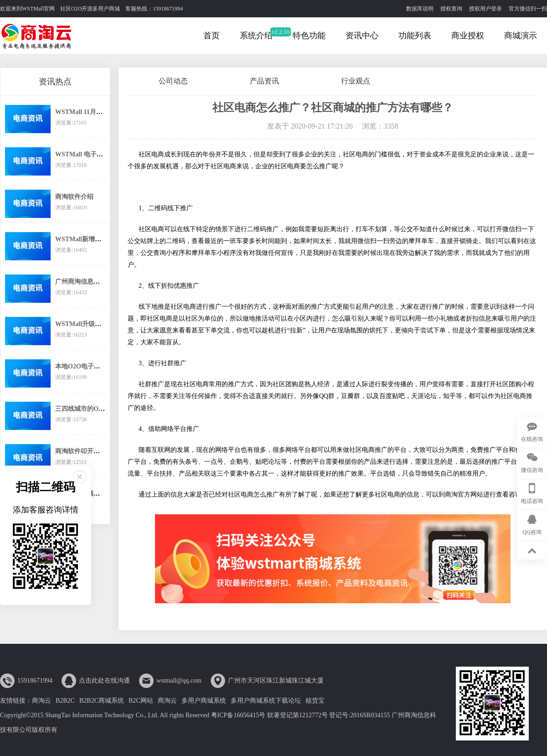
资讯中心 (362, 36)
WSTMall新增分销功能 (88, 239)
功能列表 (415, 36)
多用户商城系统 (204, 701)
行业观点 (356, 81)
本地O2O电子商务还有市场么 (97, 366)
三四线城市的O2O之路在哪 (94, 409)
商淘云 (41, 701)
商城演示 (521, 36)
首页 (212, 36)
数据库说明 (420, 9)
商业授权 (468, 36)
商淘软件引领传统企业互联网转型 (103, 494)
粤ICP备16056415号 (238, 715)
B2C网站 (141, 701)
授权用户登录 (485, 9)
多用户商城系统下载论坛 (266, 701)
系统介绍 (256, 36)
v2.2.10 (281, 32)
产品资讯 (264, 81)
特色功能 (309, 36)
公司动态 (173, 81)
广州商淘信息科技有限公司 (93, 282)
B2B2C (65, 701)
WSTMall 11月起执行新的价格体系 (104, 112)
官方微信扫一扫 (528, 9)
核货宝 (315, 701)
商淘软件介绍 (74, 197)
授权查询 (451, 9)
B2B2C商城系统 (102, 701)
